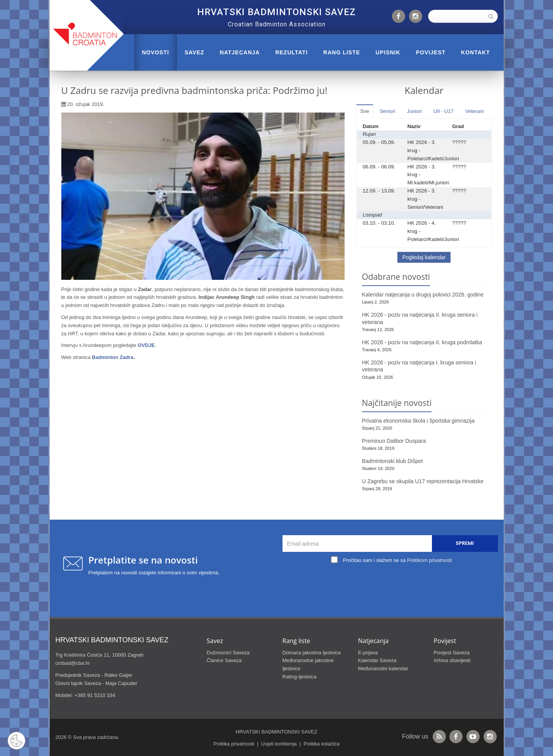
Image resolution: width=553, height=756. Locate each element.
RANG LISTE (342, 52)
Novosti (156, 52)
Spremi (465, 543)
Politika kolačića (322, 744)
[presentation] (392, 584)
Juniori (414, 111)
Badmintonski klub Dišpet (393, 461)
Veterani (475, 111)
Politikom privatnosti (430, 560)
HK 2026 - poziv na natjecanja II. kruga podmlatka (422, 342)
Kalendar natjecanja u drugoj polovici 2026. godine (423, 295)
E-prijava (368, 653)
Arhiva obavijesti (452, 660)
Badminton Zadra (113, 357)
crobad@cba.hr (73, 663)
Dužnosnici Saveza (228, 653)
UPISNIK (388, 52)
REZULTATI (291, 52)
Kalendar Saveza (377, 660)
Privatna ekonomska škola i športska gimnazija (418, 421)
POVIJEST (431, 52)
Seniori (387, 111)
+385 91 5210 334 (95, 695)
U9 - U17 (444, 111)
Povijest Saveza (452, 653)
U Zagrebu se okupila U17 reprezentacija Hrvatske (423, 481)
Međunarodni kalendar (383, 668)
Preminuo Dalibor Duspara (394, 441)
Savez (195, 52)
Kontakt (475, 52)
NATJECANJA (240, 52)
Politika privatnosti (234, 744)
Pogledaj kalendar (424, 257)
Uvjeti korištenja (279, 744)
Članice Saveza (224, 660)
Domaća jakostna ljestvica (312, 653)
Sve (365, 111)
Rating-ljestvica (300, 677)
